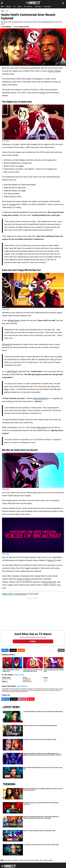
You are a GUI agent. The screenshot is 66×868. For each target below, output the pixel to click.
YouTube (12, 204)
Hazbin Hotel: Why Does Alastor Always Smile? (11, 671)
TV (15, 6)
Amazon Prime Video (32, 860)
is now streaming (14, 594)
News (20, 6)
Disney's (51, 560)
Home (3, 11)
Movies (9, 6)
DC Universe (28, 6)
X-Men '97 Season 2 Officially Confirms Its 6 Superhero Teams (39, 831)
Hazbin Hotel (19, 675)
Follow (5, 699)
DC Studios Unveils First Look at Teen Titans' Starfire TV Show (40, 740)
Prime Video (5, 683)
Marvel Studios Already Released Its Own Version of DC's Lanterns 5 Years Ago (43, 768)
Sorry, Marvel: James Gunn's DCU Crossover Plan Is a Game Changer (41, 845)
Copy (61, 650)
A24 (43, 93)
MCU (2, 6)
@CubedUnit (7, 344)
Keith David (41, 427)
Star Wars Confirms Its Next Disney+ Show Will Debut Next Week (40, 726)
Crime (45, 682)
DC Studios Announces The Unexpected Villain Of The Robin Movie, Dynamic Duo (41, 803)
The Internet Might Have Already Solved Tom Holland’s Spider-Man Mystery (43, 712)
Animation (46, 679)
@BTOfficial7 (12, 371)
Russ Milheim (7, 27)
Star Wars (38, 6)
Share (5, 650)
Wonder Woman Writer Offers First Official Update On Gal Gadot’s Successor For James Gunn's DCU (43, 789)
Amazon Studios (54, 71)
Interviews (47, 6)
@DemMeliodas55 (41, 398)
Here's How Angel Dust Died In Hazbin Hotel (54, 671)
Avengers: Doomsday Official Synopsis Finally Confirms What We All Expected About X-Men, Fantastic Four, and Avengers (41, 817)
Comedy (46, 680)
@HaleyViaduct (14, 320)
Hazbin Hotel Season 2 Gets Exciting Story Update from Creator (33, 671)
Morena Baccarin (49, 582)
